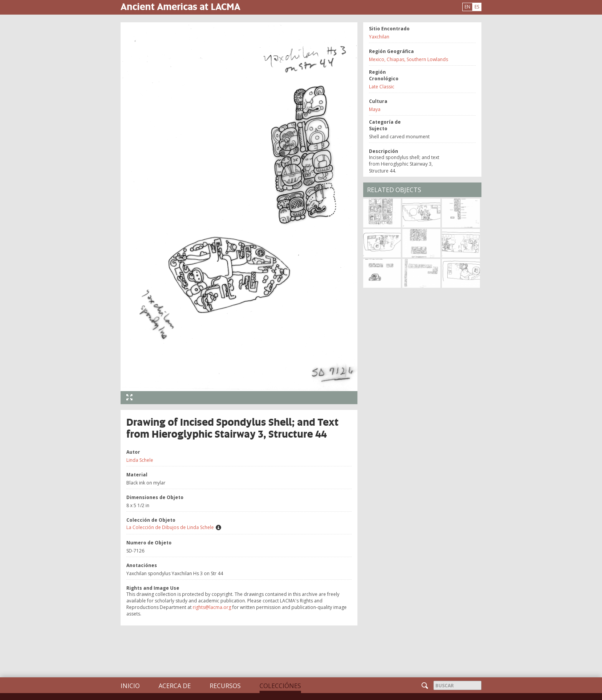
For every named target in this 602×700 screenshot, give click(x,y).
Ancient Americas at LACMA (180, 6)
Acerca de (175, 686)
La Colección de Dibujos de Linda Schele (170, 527)
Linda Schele (140, 460)
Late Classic (382, 87)
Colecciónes (280, 686)
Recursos (225, 686)
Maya (375, 109)
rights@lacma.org (212, 607)
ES (477, 7)
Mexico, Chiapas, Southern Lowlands (408, 59)
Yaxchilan (379, 37)
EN (467, 7)
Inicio (130, 686)
